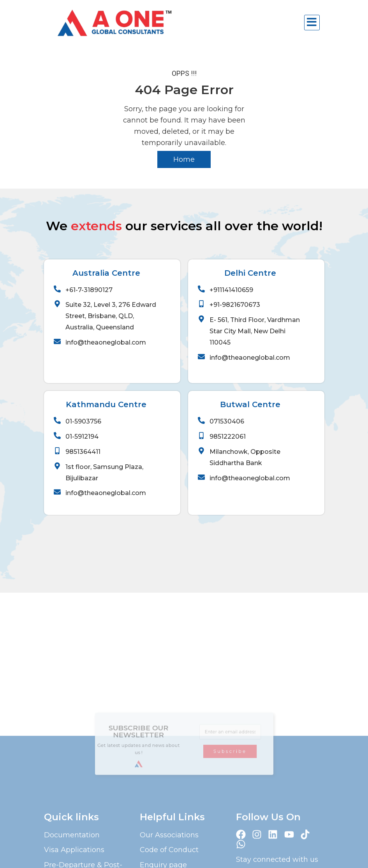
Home (184, 159)
